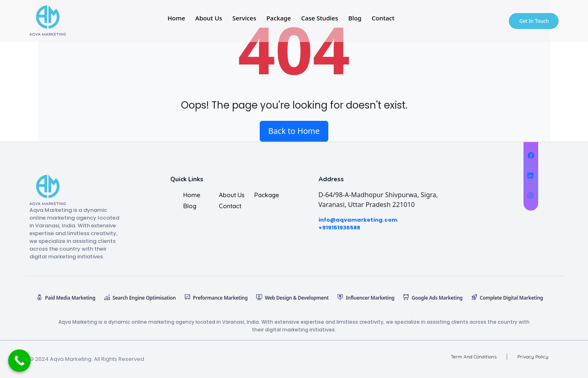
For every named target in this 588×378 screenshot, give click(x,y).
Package (278, 18)
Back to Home (294, 131)
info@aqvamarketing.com (358, 220)
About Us (209, 18)
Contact (383, 18)
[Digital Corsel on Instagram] (531, 196)
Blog (355, 18)
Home (176, 18)
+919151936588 (339, 228)
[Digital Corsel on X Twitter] (531, 176)
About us (232, 195)
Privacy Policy (533, 357)
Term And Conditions (474, 357)
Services (244, 18)
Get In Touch (534, 21)
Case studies (320, 18)
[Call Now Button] (19, 361)
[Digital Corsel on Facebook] (531, 156)
